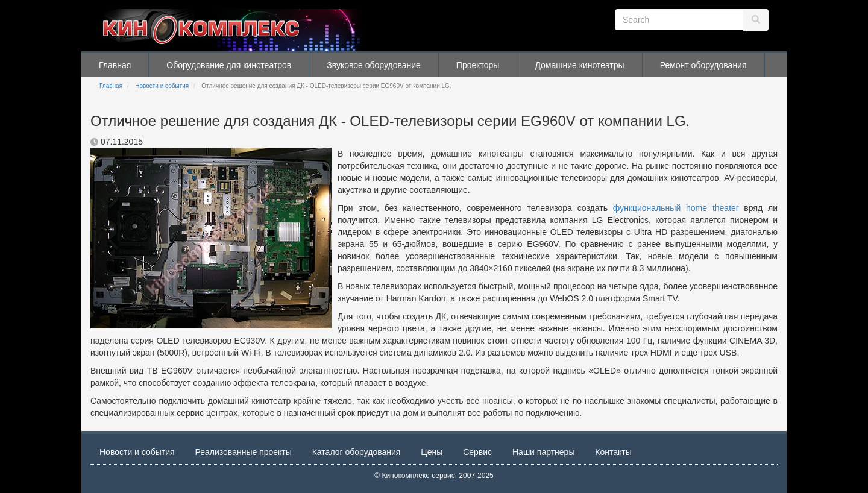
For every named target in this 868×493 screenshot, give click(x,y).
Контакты (613, 452)
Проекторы (478, 65)
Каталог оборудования (357, 452)
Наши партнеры (543, 452)
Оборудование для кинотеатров (229, 65)
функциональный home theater (676, 208)
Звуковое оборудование (374, 65)
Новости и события (162, 86)
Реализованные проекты (244, 452)
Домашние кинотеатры (579, 65)
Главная (115, 65)
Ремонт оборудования (703, 65)
